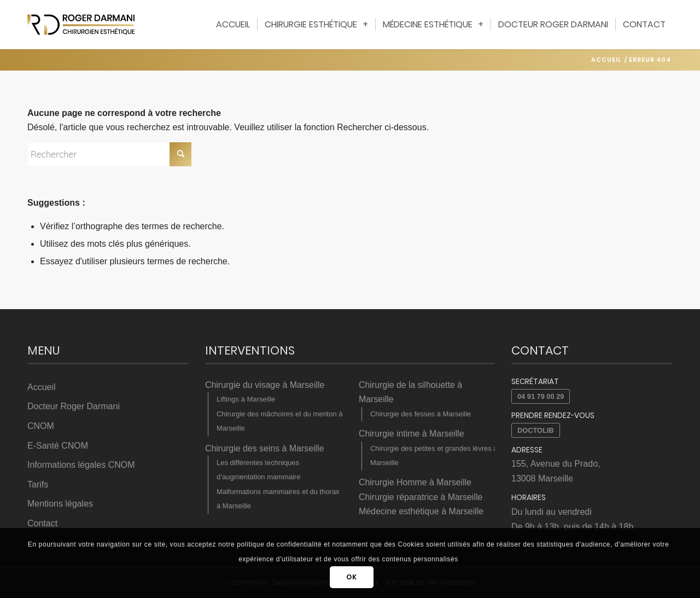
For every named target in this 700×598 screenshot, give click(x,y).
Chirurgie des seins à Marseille (265, 448)
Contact (42, 523)
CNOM (41, 426)
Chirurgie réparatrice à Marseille (421, 497)
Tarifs (38, 484)
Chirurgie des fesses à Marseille (420, 414)
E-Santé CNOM (58, 445)
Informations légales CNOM (81, 464)
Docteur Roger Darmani (74, 406)
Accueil (42, 387)
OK (351, 577)
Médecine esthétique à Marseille (421, 511)
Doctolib (536, 430)
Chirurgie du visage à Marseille (265, 385)
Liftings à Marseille (246, 399)
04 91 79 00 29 (541, 396)
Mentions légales (60, 503)
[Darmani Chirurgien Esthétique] (81, 25)
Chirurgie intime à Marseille (412, 434)
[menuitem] (233, 25)
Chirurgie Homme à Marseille (415, 482)
